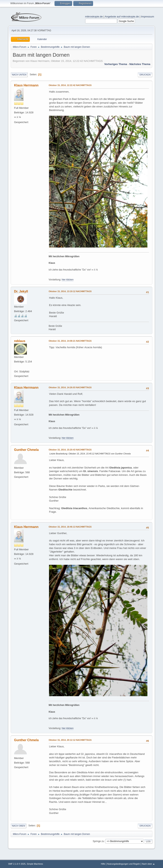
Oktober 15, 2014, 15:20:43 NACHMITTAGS (70, 450)
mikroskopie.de (94, 17)
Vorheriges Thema (116, 64)
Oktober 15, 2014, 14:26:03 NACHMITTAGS (70, 387)
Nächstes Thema (140, 64)
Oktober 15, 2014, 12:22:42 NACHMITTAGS (70, 85)
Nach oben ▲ (148, 864)
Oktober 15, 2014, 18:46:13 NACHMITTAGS (70, 527)
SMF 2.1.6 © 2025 (17, 864)
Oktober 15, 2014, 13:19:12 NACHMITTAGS (70, 291)
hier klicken (68, 280)
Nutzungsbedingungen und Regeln (123, 864)
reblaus (20, 341)
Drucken (145, 75)
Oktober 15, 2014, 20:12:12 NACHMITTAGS (70, 740)
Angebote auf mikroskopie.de (122, 17)
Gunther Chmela (26, 450)
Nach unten (19, 75)
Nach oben (18, 826)
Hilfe (103, 864)
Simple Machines (35, 864)
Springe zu (98, 841)
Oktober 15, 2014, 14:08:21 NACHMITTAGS (70, 341)
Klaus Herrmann (26, 85)
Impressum (148, 17)
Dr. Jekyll (21, 291)
